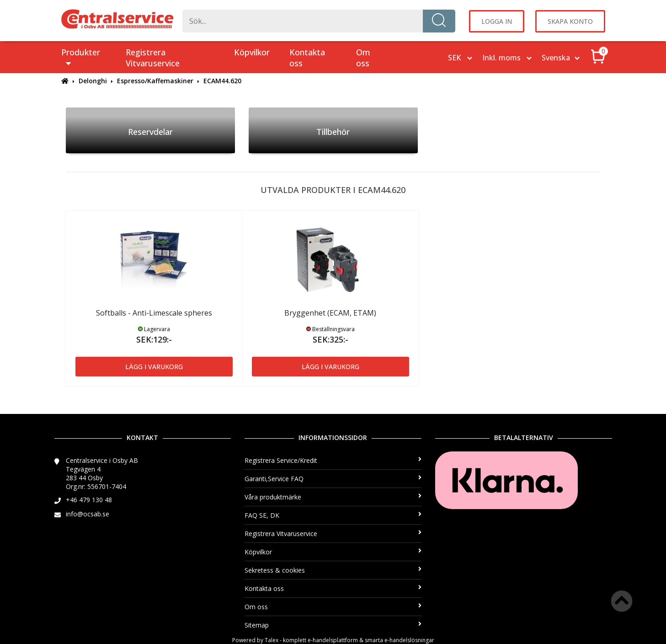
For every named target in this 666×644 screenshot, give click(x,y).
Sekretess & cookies (333, 570)
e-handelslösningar (409, 640)
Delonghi (93, 81)
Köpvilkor (252, 52)
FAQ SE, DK (333, 515)
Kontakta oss (307, 58)
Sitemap (333, 625)
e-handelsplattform (333, 640)
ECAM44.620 (222, 81)
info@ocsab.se (88, 514)
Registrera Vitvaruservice (153, 58)
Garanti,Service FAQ (333, 479)
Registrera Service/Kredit (333, 460)
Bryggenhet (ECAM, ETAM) (330, 313)
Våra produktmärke (333, 497)
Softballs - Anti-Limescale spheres (154, 313)
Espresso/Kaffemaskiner (155, 81)
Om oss (363, 58)
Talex (272, 640)
